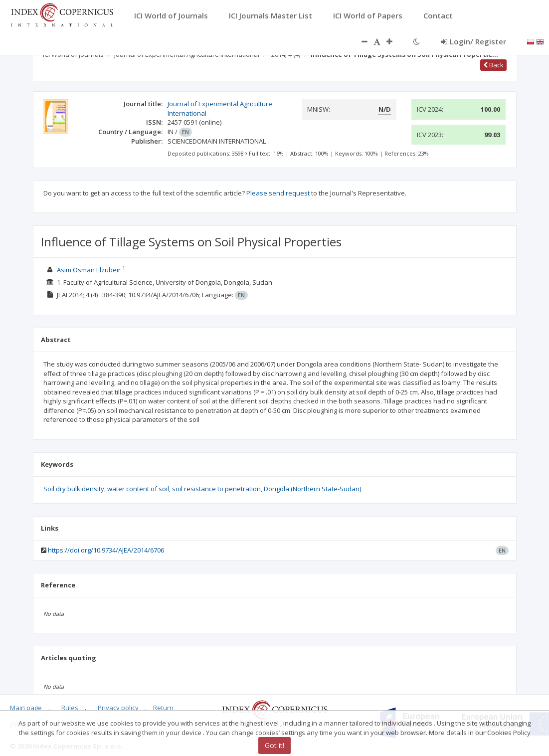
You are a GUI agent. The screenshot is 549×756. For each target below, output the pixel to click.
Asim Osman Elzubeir (89, 270)
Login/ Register (473, 41)
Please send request (278, 193)
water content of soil (138, 489)
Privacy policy (118, 708)
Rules (70, 708)
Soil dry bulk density (74, 489)
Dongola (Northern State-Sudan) (312, 489)
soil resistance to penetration (216, 489)
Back (493, 65)
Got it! (274, 745)
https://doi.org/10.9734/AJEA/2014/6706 (106, 550)
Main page (26, 708)
